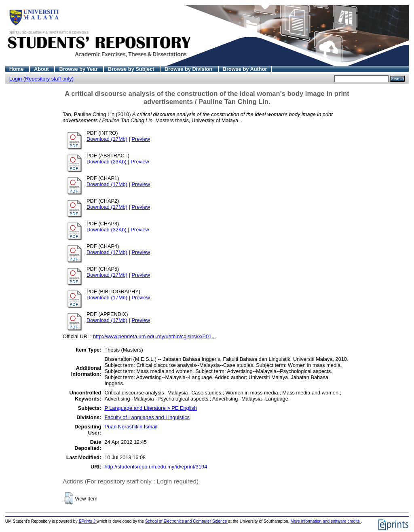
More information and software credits (325, 521)
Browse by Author (245, 69)
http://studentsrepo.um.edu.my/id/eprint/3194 (156, 467)
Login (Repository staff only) (41, 79)
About (42, 69)
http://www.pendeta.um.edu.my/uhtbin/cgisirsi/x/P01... (154, 336)
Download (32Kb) (107, 230)
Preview (141, 139)
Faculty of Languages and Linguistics (147, 417)
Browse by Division (189, 69)
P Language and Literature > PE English (151, 408)
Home (17, 69)
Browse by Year (79, 69)
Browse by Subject (132, 69)
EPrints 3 (88, 521)
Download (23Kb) (107, 162)
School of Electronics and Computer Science (187, 521)
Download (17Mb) (107, 139)
